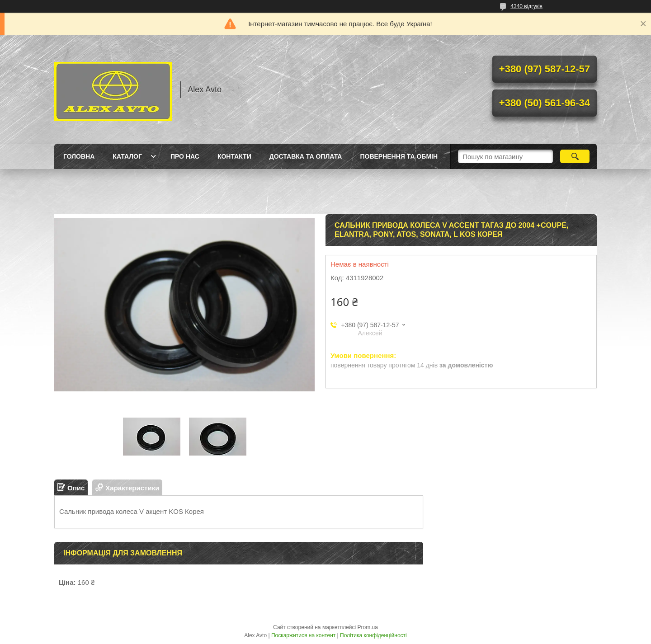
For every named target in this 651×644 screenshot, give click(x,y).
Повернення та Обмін (399, 156)
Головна (79, 156)
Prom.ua (368, 627)
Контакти (234, 156)
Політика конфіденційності (373, 635)
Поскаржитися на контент (303, 635)
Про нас (185, 156)
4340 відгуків (526, 6)
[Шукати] (575, 156)
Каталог (127, 156)
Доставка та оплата (306, 156)
